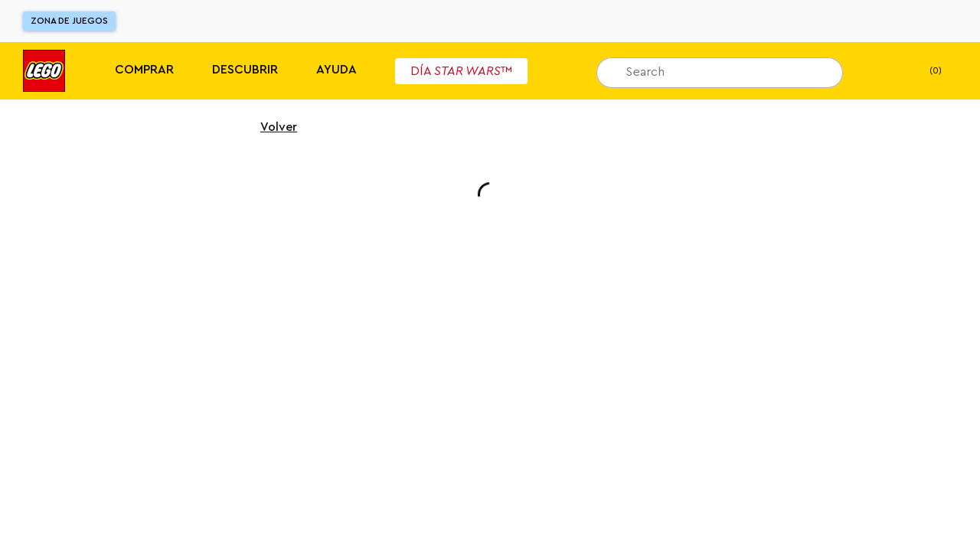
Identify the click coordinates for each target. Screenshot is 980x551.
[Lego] (44, 71)
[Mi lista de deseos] (878, 71)
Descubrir (245, 70)
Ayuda (336, 70)
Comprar (144, 70)
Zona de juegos (69, 21)
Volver (269, 127)
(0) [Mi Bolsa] (923, 71)
